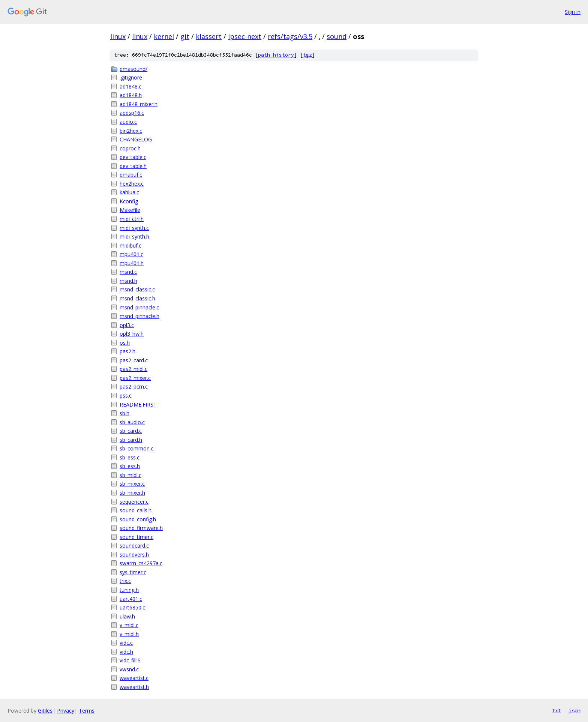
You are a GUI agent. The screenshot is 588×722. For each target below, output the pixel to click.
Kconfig (129, 201)
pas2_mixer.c (135, 378)
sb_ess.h (130, 466)
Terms (87, 711)
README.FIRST (138, 405)
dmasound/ (133, 69)
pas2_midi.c (133, 369)
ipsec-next (245, 36)
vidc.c (126, 643)
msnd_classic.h (137, 298)
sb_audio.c (132, 422)
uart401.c (131, 599)
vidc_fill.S (130, 660)
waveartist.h (134, 687)
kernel (164, 36)
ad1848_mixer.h (139, 104)
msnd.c (128, 272)
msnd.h (128, 281)
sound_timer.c (136, 537)
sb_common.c (136, 448)
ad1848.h (131, 95)
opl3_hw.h (132, 334)
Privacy (66, 711)
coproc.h (130, 148)
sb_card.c (131, 431)
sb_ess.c (130, 457)
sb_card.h (131, 440)
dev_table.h (133, 166)
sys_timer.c (133, 572)
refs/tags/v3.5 (290, 36)
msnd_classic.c (137, 289)
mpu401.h (132, 263)
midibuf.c (130, 245)
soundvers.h (134, 555)
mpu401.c (131, 254)
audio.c (128, 122)
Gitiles (45, 711)
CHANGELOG (136, 139)
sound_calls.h (136, 510)
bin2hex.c (131, 131)
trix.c (125, 581)
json (574, 710)
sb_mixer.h (132, 493)
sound (337, 36)
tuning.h (129, 590)
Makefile (130, 210)
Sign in (573, 12)
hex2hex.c (132, 184)
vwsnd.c (129, 669)
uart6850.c (132, 607)
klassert (209, 36)
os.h (125, 343)
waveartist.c (134, 678)
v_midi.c (129, 625)
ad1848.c (130, 86)
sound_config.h (138, 519)
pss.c (126, 396)
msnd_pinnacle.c (139, 307)
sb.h (124, 413)
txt (556, 710)
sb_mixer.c (132, 484)
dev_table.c (133, 157)
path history (276, 55)
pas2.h (127, 351)
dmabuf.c (131, 175)
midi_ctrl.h (132, 219)
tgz (307, 55)
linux (118, 36)
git (185, 36)
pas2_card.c (134, 360)
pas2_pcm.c (134, 387)
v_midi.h (129, 634)
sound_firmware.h (141, 528)
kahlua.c (129, 192)
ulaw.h (127, 616)
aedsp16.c (132, 113)
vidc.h (126, 652)
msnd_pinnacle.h (139, 316)
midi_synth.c (134, 228)
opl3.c (127, 325)
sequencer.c (134, 502)
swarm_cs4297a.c (141, 563)
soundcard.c (134, 546)
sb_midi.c (130, 475)
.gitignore (131, 77)
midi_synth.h (134, 236)
